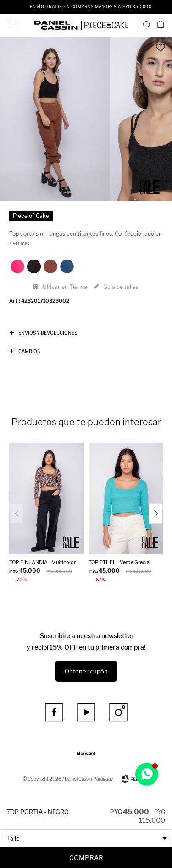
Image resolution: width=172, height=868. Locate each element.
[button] (147, 24)
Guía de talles (121, 287)
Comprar (86, 858)
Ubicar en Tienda (65, 287)
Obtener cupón (86, 671)
